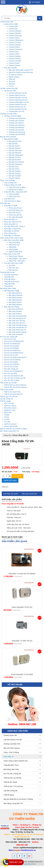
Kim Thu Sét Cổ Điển (12, 380)
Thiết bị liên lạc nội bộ (23, 778)
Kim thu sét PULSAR (12, 346)
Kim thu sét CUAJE (11, 367)
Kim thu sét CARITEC (12, 364)
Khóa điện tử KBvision (12, 236)
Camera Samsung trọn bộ (18, 100)
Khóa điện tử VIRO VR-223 (22, 641)
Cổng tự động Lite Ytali (12, 185)
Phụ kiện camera (10, 68)
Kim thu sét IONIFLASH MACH (15, 357)
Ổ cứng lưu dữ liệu (15, 75)
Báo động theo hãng (11, 291)
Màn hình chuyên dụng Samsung (21, 72)
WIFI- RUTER (9, 403)
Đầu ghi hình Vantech (16, 162)
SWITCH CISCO (10, 406)
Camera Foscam (15, 59)
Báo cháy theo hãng (11, 307)
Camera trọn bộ (10, 91)
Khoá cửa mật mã (15, 215)
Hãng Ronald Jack (15, 252)
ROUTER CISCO (10, 408)
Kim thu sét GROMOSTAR (14, 353)
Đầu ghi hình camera (23, 748)
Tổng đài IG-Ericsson (12, 282)
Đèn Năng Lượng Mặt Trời (23, 803)
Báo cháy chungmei (16, 334)
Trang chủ (7, 435)
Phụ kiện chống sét (11, 369)
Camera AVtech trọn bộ (17, 107)
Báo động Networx (15, 305)
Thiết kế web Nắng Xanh (27, 864)
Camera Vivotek (14, 65)
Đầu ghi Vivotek (14, 178)
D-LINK (7, 419)
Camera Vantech (15, 45)
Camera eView (14, 54)
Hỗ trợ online (15, 685)
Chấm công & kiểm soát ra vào (23, 761)
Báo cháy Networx (15, 314)
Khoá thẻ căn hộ (15, 213)
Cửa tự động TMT (10, 183)
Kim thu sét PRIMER (11, 348)
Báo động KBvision (16, 295)
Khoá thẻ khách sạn (16, 210)
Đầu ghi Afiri (13, 144)
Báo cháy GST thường (17, 321)
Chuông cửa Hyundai (16, 130)
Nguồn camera (14, 77)
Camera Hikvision (15, 31)
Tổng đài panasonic (11, 275)
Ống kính (12, 82)
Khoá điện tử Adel (10, 206)
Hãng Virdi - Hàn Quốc (17, 261)
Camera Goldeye (15, 56)
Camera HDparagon (16, 40)
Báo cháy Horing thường (18, 316)
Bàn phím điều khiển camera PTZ (21, 70)
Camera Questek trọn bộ (18, 109)
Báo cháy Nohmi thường (17, 332)
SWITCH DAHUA (10, 424)
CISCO (7, 417)
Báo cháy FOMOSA (16, 309)
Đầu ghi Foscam (15, 173)
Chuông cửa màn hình (23, 744)
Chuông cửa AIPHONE (17, 134)
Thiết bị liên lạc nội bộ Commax (15, 387)
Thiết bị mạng (23, 795)
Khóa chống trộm (10, 233)
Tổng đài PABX (10, 284)
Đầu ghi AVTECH (15, 160)
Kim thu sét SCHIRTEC (12, 360)
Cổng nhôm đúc (14, 196)
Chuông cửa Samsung (17, 132)
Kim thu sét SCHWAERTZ (13, 371)
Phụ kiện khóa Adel (16, 217)
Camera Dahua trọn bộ (17, 95)
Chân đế (12, 79)
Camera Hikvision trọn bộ (18, 98)
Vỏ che (11, 86)
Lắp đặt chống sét (23, 791)
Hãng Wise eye (14, 245)
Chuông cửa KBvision (16, 127)
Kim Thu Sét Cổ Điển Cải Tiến (15, 378)
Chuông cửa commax (16, 121)
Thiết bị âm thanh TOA (12, 392)
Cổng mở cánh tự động (17, 187)
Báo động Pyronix (15, 302)
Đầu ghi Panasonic (16, 164)
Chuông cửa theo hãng (12, 116)
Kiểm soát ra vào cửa (12, 254)
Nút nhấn (12, 265)
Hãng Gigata (13, 249)
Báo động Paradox (15, 300)
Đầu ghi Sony (14, 167)
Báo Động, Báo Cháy (23, 769)
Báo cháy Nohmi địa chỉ (17, 330)
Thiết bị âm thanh (23, 782)
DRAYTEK (8, 413)
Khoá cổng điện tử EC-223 (22, 607)
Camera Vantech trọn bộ (17, 104)
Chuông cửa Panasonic (17, 118)
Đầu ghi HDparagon (16, 155)
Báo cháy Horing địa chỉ (17, 318)
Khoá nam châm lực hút (13, 222)
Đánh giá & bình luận (29, 494)
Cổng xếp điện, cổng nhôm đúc (15, 192)
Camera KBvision (15, 33)
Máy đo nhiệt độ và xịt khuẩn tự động (23, 799)
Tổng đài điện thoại (23, 765)
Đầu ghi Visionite (15, 176)
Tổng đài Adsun (10, 279)
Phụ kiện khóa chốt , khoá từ (14, 226)
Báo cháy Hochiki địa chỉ (18, 327)
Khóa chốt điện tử (10, 219)
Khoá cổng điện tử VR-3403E (18, 443)
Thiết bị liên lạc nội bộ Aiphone (15, 385)
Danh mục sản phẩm (18, 731)
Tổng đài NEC (9, 277)
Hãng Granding (14, 242)
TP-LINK (7, 422)
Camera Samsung (15, 36)
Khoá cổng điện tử (11, 224)
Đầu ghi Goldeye (15, 171)
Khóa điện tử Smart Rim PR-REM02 (22, 574)
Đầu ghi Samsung (15, 150)
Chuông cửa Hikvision (17, 125)
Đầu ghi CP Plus (15, 157)
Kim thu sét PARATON (12, 350)
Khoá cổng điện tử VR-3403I (22, 674)
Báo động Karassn (15, 298)
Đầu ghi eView (14, 169)
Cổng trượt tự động (16, 190)
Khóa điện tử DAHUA (12, 231)
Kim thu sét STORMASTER (14, 341)
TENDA (7, 415)
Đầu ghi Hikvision (15, 153)
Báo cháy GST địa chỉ (17, 323)
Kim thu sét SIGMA (11, 362)
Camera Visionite (15, 61)
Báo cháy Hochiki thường (18, 325)
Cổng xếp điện (14, 194)
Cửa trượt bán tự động (12, 201)
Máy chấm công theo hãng (14, 240)
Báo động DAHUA (15, 293)
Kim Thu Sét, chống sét (23, 774)
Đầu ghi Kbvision (15, 148)
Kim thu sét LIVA (10, 339)
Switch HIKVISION (11, 426)
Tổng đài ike (8, 286)
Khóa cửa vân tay (15, 208)
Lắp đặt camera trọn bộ (23, 740)
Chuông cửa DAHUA (16, 123)
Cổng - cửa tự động (23, 752)
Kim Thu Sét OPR (10, 373)
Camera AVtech (14, 47)
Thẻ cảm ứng (13, 268)
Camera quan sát (23, 735)
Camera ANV (13, 26)
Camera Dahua (14, 38)
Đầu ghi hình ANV (15, 141)
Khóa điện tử (23, 757)
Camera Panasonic (16, 49)
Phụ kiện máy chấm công (13, 263)
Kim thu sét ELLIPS (11, 355)
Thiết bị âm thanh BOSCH (13, 394)
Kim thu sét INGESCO (12, 344)
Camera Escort (14, 63)
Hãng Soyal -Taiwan (16, 256)
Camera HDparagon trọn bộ (19, 102)
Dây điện (12, 84)
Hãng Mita (12, 247)
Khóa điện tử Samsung (12, 229)
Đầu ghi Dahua (14, 146)
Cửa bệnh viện (9, 199)
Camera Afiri (13, 29)
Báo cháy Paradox (15, 311)
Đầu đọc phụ (13, 270)
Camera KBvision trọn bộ (18, 93)
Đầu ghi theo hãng (11, 139)
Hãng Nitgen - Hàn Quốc (18, 259)
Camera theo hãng (11, 24)
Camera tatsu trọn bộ (16, 111)
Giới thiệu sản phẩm (11, 494)
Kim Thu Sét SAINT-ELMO (14, 376)
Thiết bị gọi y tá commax (23, 786)
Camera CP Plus (15, 42)
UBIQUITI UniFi (10, 410)
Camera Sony (14, 52)
